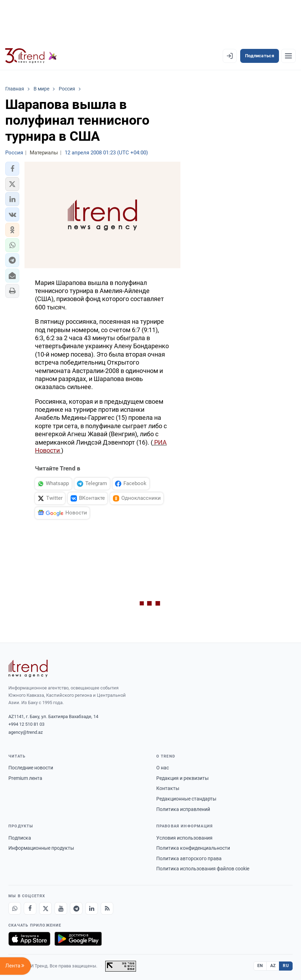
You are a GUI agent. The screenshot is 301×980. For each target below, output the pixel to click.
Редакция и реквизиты (182, 778)
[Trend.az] (31, 56)
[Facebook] (30, 908)
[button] (12, 169)
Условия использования (184, 838)
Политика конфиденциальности (193, 848)
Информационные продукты (41, 848)
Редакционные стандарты (186, 799)
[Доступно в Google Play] (78, 939)
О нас (163, 768)
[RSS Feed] (107, 908)
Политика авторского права (189, 858)
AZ (273, 966)
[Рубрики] (288, 56)
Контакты (168, 788)
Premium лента (25, 778)
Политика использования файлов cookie (203, 869)
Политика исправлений (183, 809)
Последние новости (31, 768)
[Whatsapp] (15, 908)
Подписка (20, 838)
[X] (45, 908)
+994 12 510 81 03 (26, 724)
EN (260, 966)
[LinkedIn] (92, 908)
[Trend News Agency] (28, 668)
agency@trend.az (26, 732)
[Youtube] (61, 908)
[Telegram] (76, 908)
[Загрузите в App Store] (29, 939)
